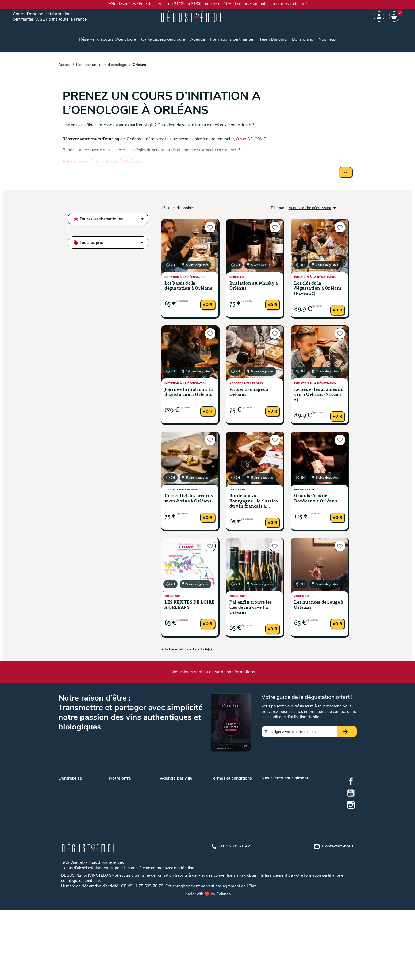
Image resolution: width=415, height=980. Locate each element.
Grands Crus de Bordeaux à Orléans (316, 499)
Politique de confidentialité (233, 803)
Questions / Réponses (128, 817)
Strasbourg (191, 864)
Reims (165, 858)
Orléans (189, 851)
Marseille (189, 803)
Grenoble (190, 837)
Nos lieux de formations (129, 810)
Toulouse (167, 817)
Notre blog (67, 791)
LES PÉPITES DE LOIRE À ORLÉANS (189, 605)
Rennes (188, 858)
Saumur (166, 864)
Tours (187, 817)
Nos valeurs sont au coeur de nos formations (213, 672)
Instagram (351, 805)
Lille (185, 796)
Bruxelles (190, 824)
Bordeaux (168, 796)
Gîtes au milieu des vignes (131, 858)
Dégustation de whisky (128, 864)
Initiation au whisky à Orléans (254, 286)
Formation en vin (123, 871)
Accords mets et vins (127, 844)
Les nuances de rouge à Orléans (319, 605)
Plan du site (220, 810)
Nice (164, 871)
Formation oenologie (126, 878)
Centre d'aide (222, 824)
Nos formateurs (71, 805)
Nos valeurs (68, 784)
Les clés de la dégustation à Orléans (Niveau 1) (318, 289)
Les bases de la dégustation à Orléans (188, 286)
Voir (207, 305)
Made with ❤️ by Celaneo (207, 964)
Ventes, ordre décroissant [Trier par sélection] (313, 208)
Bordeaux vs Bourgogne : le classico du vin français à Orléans (254, 502)
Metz (186, 844)
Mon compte (221, 817)
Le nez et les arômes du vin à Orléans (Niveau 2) (319, 395)
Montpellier (169, 851)
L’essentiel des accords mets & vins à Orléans (189, 499)
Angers (188, 784)
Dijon (164, 837)
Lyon (164, 803)
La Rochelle (170, 844)
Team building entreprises (130, 791)
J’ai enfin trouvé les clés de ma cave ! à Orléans (251, 608)
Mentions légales (225, 796)
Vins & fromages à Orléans (249, 392)
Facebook (351, 781)
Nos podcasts (70, 798)
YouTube (351, 793)
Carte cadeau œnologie (128, 784)
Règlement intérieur (227, 831)
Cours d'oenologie (124, 851)
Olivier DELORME (251, 139)
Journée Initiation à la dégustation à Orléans (189, 392)
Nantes (166, 810)
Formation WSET (124, 824)
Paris (186, 810)
